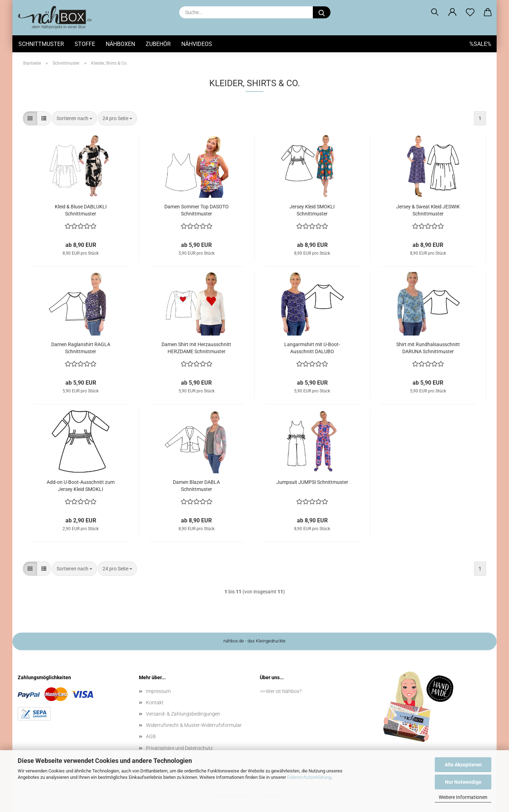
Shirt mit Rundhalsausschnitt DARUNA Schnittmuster (428, 348)
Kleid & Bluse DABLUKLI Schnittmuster (81, 210)
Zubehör (158, 44)
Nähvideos (197, 44)
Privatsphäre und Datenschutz (179, 748)
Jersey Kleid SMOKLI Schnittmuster (312, 210)
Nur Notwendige (463, 782)
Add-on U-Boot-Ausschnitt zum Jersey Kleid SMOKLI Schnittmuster (81, 486)
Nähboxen (120, 44)
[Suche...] (322, 12)
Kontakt (155, 703)
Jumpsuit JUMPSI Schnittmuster (312, 482)
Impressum (158, 691)
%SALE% (480, 44)
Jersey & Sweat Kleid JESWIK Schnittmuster (428, 210)
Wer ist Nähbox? (284, 691)
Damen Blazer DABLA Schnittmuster (196, 486)
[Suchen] (435, 12)
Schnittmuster (41, 44)
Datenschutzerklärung (309, 777)
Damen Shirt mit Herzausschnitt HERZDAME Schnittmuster (196, 348)
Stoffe (85, 44)
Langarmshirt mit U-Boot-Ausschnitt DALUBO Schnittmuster (312, 348)
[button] (452, 12)
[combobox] (74, 118)
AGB (151, 736)
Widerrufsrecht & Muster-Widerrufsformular (194, 725)
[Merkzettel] (470, 12)
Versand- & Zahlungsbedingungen (183, 714)
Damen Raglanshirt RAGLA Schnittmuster (81, 348)
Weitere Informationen (463, 797)
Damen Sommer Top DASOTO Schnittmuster (197, 210)
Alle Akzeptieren (463, 765)
